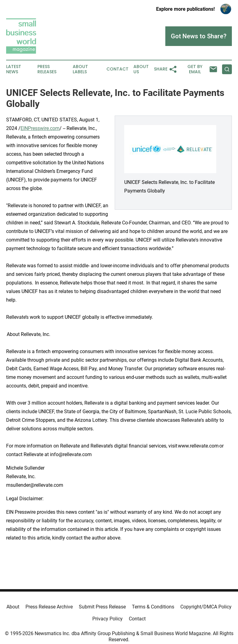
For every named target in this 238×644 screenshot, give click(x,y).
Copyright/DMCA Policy (206, 607)
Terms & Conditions (153, 607)
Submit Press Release (102, 607)
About (13, 607)
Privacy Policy (107, 619)
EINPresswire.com (40, 128)
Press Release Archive (49, 607)
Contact (117, 69)
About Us (141, 69)
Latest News (14, 69)
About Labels (80, 69)
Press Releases (47, 69)
